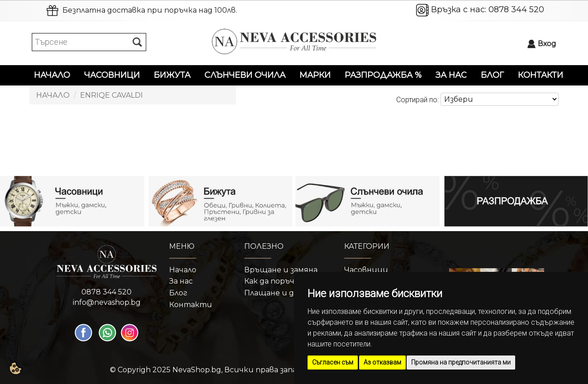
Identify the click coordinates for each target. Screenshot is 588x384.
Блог (492, 75)
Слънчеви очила (245, 75)
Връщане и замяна (281, 270)
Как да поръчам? (276, 281)
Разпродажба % (383, 75)
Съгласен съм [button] (333, 362)
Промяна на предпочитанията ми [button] (461, 362)
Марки (315, 75)
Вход (550, 44)
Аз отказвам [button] (382, 362)
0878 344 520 (516, 9)
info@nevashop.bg (107, 302)
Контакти (541, 75)
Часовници (112, 75)
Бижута (172, 75)
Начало (52, 75)
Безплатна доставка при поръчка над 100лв (149, 10)
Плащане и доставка (286, 293)
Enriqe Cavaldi (111, 95)
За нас (451, 75)
